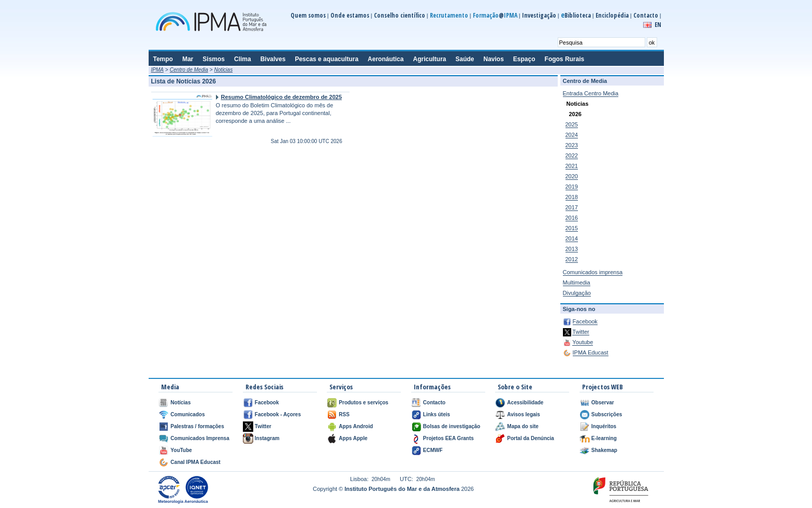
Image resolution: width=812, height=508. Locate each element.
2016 (572, 218)
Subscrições (607, 414)
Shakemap (604, 450)
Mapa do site (523, 426)
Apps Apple (353, 438)
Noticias (224, 70)
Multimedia (577, 283)
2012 (572, 259)
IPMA (157, 70)
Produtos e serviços (364, 403)
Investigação (539, 15)
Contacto (646, 15)
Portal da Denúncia (531, 438)
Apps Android (356, 426)
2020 (572, 176)
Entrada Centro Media (591, 93)
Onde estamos (350, 15)
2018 (572, 197)
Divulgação (577, 293)
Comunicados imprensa (593, 272)
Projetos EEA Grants (448, 438)
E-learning (604, 438)
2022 (572, 156)
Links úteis (437, 414)
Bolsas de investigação (452, 426)
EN (658, 25)
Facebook (585, 321)
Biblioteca (576, 15)
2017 (572, 207)
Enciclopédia (612, 15)
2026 (575, 114)
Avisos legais (524, 414)
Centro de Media (189, 70)
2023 (572, 145)
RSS (344, 414)
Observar (603, 403)
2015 (572, 228)
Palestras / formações (197, 426)
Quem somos (308, 15)
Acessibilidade (525, 403)
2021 (572, 166)
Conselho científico (400, 15)
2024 (572, 135)
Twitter (581, 332)
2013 (572, 249)
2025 (572, 124)
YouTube (181, 450)
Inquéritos (604, 426)
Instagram (267, 438)
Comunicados (187, 414)
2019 (572, 187)
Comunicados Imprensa (200, 438)
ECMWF (433, 450)
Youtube (583, 342)
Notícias (180, 403)
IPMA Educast (591, 352)
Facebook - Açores (278, 414)
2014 (572, 238)
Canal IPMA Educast (195, 462)
